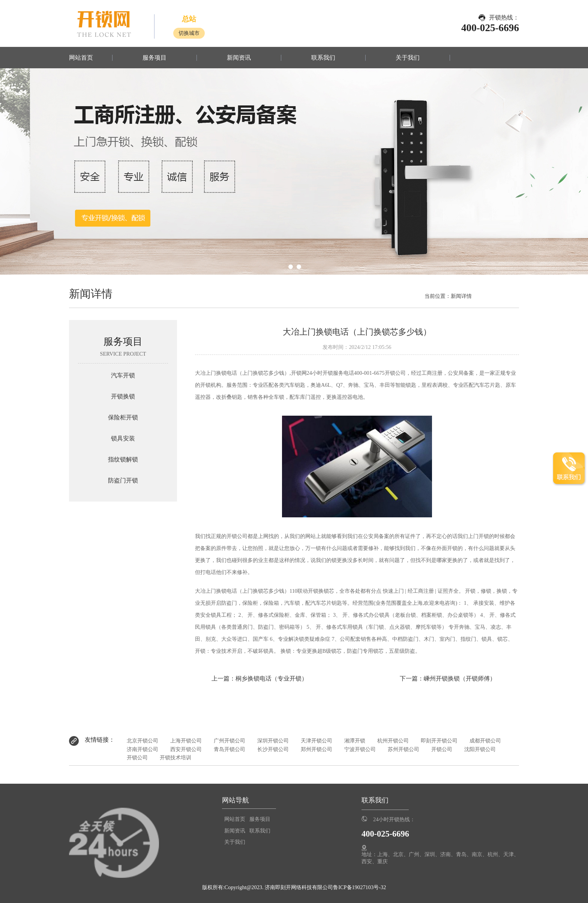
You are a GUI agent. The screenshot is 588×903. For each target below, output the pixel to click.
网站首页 (81, 58)
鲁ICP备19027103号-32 (359, 887)
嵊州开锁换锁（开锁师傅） (460, 678)
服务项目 (154, 58)
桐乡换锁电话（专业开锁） (271, 678)
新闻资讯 (239, 58)
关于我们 (408, 58)
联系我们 (323, 58)
